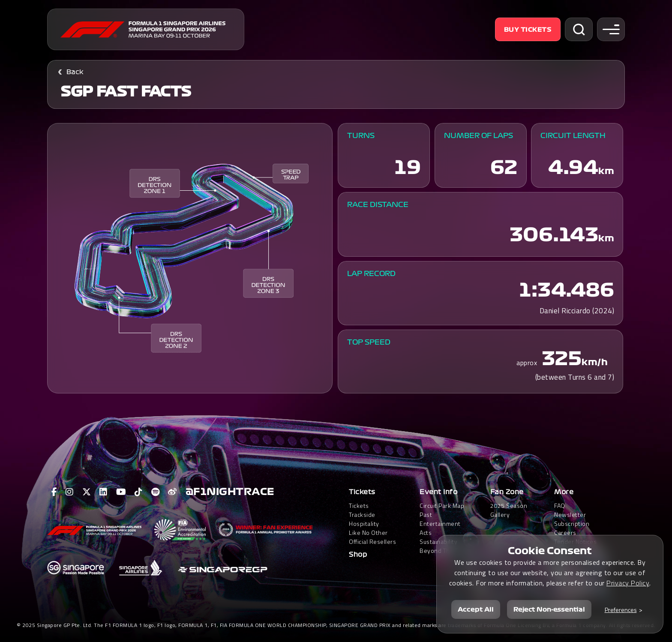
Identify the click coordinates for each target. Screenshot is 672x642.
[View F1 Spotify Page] (156, 492)
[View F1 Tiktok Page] (139, 492)
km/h (595, 362)
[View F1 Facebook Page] (54, 492)
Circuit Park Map (442, 505)
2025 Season (509, 505)
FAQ (560, 505)
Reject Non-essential (549, 609)
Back (75, 72)
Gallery (500, 514)
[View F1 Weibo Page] (172, 492)
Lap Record (371, 274)
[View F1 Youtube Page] (121, 492)
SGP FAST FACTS (126, 92)
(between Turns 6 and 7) (575, 377)
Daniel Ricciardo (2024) (577, 311)
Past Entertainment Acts (440, 523)
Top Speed (369, 342)
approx (527, 363)
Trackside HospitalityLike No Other (368, 523)
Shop (358, 555)
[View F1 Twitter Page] (87, 492)
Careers (565, 532)
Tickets (362, 492)
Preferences (621, 610)
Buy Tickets (528, 30)
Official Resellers (372, 541)
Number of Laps (478, 136)
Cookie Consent (550, 551)
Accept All (476, 609)
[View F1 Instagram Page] (70, 492)
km (606, 171)
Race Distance (378, 205)
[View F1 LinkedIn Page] (103, 492)
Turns (361, 136)
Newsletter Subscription (572, 519)
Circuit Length (573, 136)
